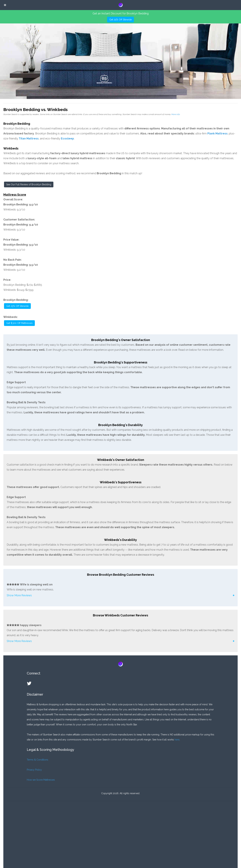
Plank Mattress (217, 134)
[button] (120, 595)
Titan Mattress (29, 139)
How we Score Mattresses (41, 780)
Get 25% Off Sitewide (120, 20)
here (177, 740)
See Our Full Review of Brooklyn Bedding (29, 184)
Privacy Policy (34, 770)
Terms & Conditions (37, 760)
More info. (176, 114)
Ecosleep (67, 139)
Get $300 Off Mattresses (19, 323)
